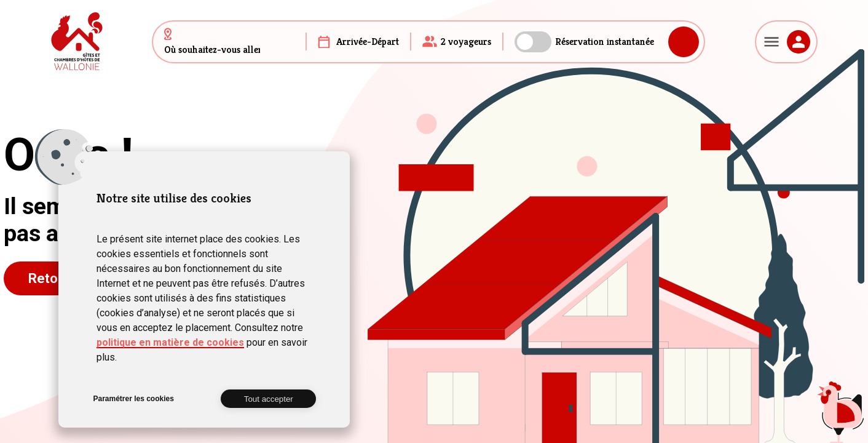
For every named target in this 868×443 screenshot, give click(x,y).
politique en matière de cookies (170, 342)
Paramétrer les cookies (133, 399)
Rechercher (684, 42)
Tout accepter (269, 399)
